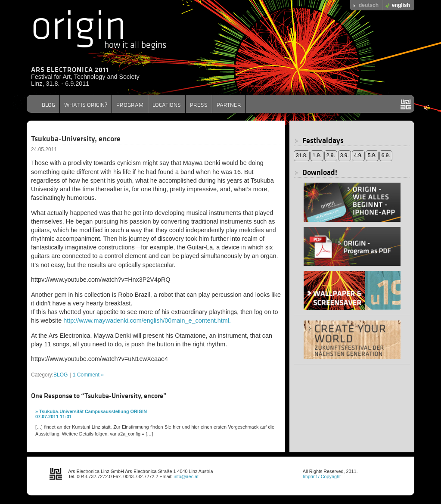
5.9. (372, 156)
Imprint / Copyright (322, 476)
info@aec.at (186, 476)
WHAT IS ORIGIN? (86, 105)
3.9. (345, 156)
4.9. (358, 156)
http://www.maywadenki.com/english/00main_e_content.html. (147, 320)
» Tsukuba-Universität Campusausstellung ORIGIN (91, 411)
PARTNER (229, 105)
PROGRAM (130, 105)
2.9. (331, 156)
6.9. (386, 156)
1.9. (317, 156)
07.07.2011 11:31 (54, 417)
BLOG (48, 105)
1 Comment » (88, 375)
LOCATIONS (167, 105)
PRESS (199, 105)
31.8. (302, 156)
